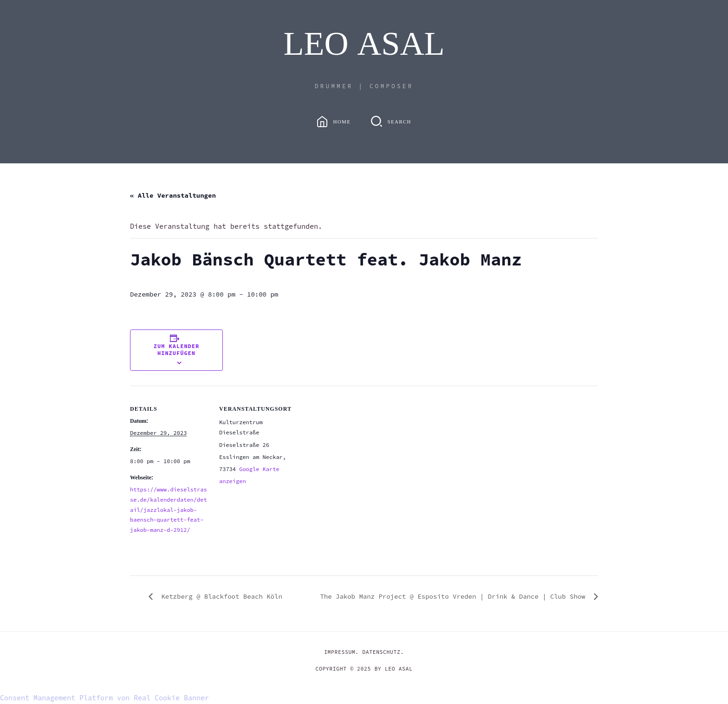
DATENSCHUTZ (381, 652)
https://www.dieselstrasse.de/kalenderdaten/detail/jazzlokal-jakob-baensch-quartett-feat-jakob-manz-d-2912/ (169, 509)
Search (399, 122)
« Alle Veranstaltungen (173, 195)
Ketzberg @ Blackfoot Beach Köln (220, 596)
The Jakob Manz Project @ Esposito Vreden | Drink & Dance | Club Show (455, 596)
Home (342, 122)
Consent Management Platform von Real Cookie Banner (104, 698)
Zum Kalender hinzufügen (176, 349)
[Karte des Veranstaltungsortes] (357, 450)
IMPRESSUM (340, 652)
